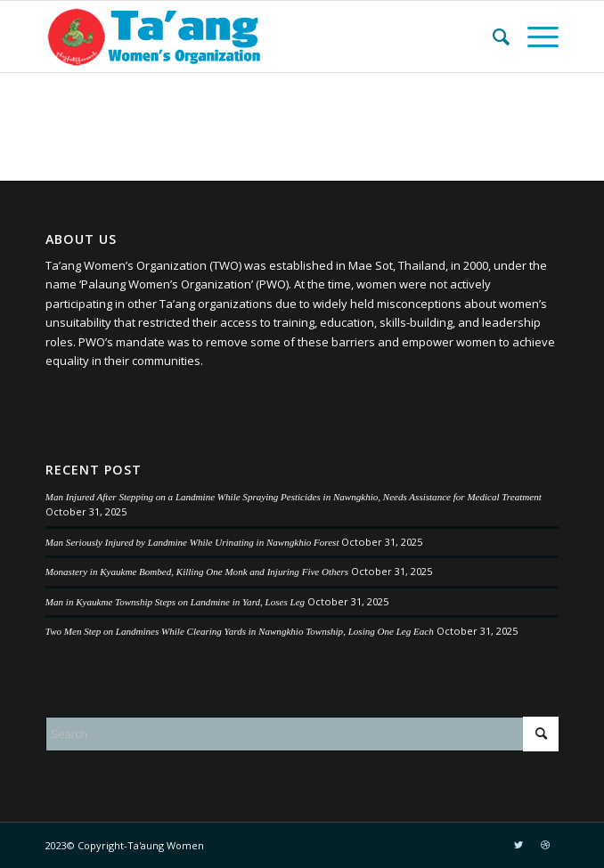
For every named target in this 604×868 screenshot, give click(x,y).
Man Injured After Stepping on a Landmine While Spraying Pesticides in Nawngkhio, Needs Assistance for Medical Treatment (294, 497)
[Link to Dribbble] (545, 845)
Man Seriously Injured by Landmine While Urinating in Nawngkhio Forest (192, 542)
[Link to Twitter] (518, 845)
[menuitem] (492, 37)
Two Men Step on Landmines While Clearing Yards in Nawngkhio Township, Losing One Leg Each (240, 631)
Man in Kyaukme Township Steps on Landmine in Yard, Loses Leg (175, 602)
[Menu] (534, 37)
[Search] (492, 37)
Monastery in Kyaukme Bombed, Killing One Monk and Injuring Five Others (197, 572)
